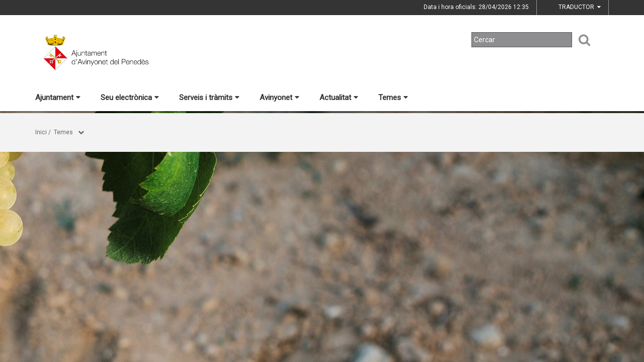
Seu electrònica (130, 98)
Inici (41, 132)
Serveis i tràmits (209, 98)
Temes (393, 98)
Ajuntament (58, 98)
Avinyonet (279, 98)
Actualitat (339, 98)
